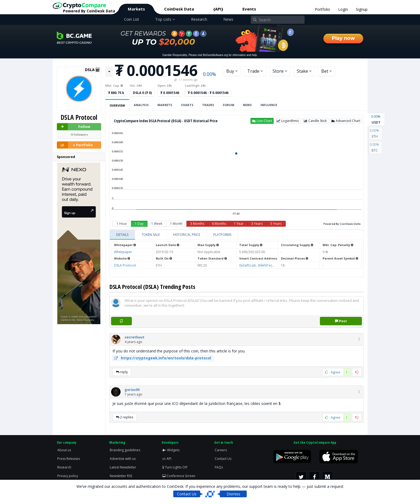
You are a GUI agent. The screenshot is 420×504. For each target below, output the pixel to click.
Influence (269, 105)
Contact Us (223, 459)
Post (341, 321)
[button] (262, 121)
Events (249, 9)
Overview (117, 105)
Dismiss (233, 494)
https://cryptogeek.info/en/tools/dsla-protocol (162, 358)
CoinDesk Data (179, 9)
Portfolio (322, 9)
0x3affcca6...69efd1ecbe (258, 265)
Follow (74, 127)
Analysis (141, 105)
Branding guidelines (125, 450)
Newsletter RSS (121, 476)
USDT (376, 119)
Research (199, 19)
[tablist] (237, 235)
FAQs (219, 467)
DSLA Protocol (125, 265)
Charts (187, 105)
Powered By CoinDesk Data (342, 224)
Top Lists (165, 19)
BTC (375, 147)
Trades (208, 105)
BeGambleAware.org (215, 55)
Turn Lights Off (175, 467)
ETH (375, 133)
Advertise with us (123, 459)
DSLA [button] (92, 70)
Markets (136, 9)
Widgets (171, 450)
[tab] (122, 235)
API (167, 459)
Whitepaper (123, 252)
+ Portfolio (75, 145)
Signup (362, 9)
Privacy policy (68, 476)
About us (64, 450)
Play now (343, 38)
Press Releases (69, 459)
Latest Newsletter (123, 467)
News (228, 19)
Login (343, 9)
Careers (221, 450)
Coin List (132, 19)
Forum (229, 105)
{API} (218, 9)
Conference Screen (179, 476)
